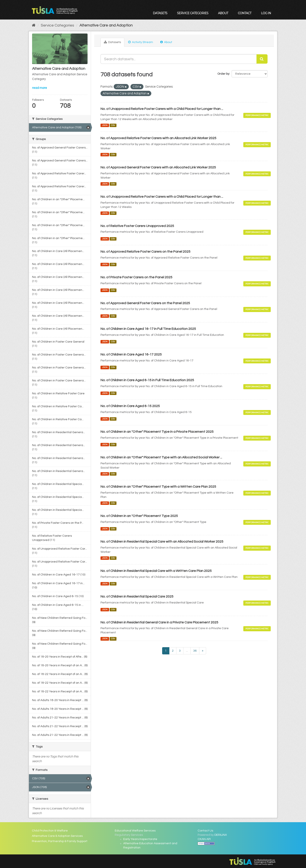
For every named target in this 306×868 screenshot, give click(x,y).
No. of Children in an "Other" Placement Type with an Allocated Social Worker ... (161, 457)
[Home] (34, 25)
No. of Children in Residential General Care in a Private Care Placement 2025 (159, 622)
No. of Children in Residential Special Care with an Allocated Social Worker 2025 (162, 542)
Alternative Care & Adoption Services (57, 836)
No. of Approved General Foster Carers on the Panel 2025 (145, 303)
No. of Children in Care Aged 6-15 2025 (130, 406)
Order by (223, 74)
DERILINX (221, 835)
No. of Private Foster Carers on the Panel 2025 (136, 277)
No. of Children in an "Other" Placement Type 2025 (139, 516)
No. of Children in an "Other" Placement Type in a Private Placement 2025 (157, 432)
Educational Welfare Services (135, 831)
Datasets (160, 13)
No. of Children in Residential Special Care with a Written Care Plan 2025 (156, 571)
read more (40, 88)
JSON (105, 125)
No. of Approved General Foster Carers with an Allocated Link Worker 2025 (158, 167)
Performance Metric (257, 115)
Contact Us (205, 831)
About (223, 13)
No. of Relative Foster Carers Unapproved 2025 (137, 226)
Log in (266, 13)
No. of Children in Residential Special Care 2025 (137, 596)
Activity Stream (141, 42)
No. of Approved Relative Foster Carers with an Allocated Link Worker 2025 (158, 138)
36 (195, 651)
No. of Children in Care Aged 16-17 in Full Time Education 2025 (148, 329)
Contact (244, 13)
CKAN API (204, 839)
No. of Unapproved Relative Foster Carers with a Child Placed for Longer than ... (162, 109)
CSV (113, 125)
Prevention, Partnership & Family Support (60, 841)
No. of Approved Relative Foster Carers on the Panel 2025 (145, 252)
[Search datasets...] (179, 59)
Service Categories (193, 13)
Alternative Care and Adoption (106, 25)
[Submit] (262, 59)
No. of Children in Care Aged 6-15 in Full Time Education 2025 (147, 380)
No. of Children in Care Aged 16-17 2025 (131, 354)
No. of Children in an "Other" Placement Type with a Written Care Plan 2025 (158, 487)
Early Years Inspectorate (140, 839)
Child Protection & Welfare (50, 831)
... (187, 651)
